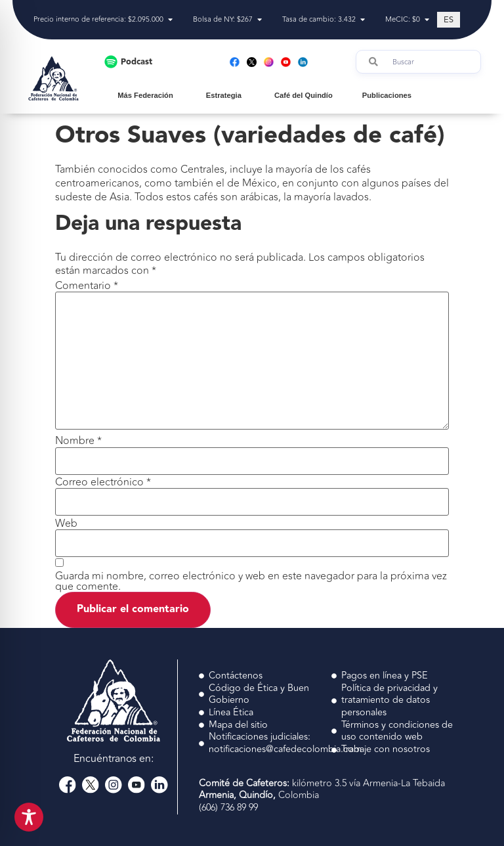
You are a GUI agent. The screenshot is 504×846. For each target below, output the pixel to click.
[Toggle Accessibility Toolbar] (29, 817)
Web (66, 523)
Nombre (78, 441)
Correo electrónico (103, 482)
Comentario (87, 286)
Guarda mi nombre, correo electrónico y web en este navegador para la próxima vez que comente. (251, 581)
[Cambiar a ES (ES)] (449, 20)
